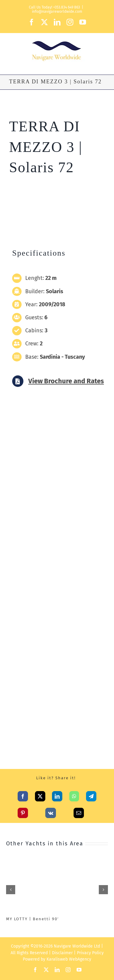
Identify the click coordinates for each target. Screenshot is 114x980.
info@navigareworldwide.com (57, 12)
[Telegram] (91, 795)
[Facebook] (23, 795)
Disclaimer (62, 953)
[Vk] (51, 811)
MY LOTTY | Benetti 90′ (32, 919)
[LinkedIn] (57, 795)
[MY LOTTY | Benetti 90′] (57, 861)
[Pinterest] (23, 811)
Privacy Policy (90, 953)
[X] (40, 795)
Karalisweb (57, 959)
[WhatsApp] (74, 795)
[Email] (79, 811)
